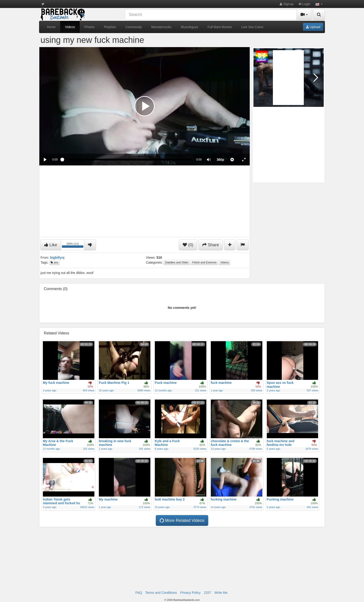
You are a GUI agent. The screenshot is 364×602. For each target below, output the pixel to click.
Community (134, 27)
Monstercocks (161, 27)
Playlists (110, 27)
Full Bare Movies (220, 27)
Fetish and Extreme (204, 262)
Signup (286, 4)
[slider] (127, 160)
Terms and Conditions (161, 593)
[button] (319, 4)
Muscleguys (189, 27)
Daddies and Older (177, 262)
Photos (89, 27)
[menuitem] (220, 160)
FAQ (139, 593)
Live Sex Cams (252, 27)
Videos (70, 27)
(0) (188, 245)
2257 (207, 593)
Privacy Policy (190, 593)
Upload (313, 27)
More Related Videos (182, 521)
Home (51, 27)
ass (54, 262)
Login (305, 4)
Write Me (221, 593)
